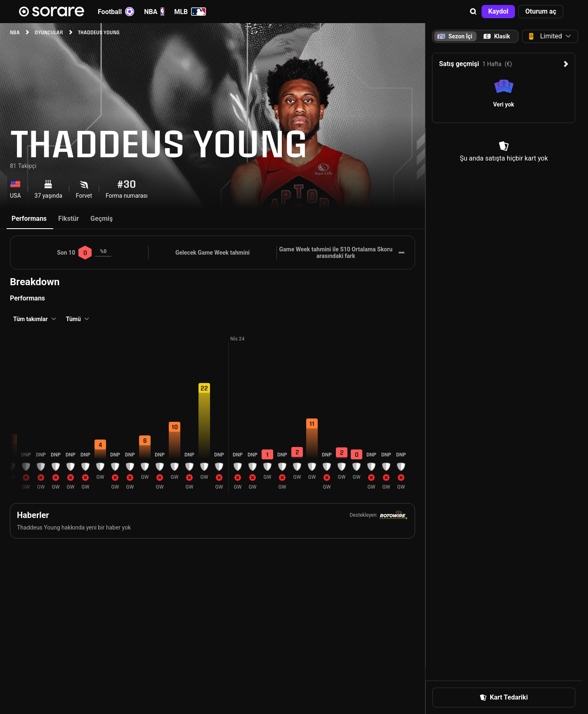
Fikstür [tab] (68, 219)
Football (116, 12)
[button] (473, 12)
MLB (190, 12)
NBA (154, 12)
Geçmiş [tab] (102, 219)
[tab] (497, 36)
